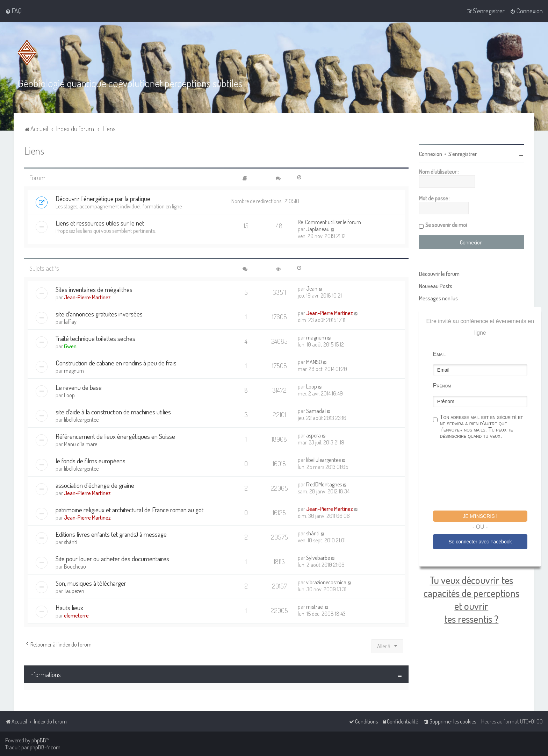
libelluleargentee (81, 419)
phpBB (39, 740)
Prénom (442, 385)
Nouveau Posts (436, 286)
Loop (69, 394)
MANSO (314, 361)
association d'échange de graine (95, 484)
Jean (312, 288)
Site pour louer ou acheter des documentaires (112, 558)
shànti (71, 541)
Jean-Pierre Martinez (87, 297)
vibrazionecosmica (326, 582)
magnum (316, 337)
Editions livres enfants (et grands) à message (111, 533)
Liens (34, 150)
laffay (70, 321)
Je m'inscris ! (480, 516)
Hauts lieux (69, 607)
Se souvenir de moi (446, 224)
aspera (313, 435)
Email (439, 354)
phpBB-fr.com (45, 747)
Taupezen (74, 590)
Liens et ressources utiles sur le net (100, 223)
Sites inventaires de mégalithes (94, 289)
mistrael (315, 606)
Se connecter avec (480, 541)
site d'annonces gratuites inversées (99, 313)
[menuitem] (13, 11)
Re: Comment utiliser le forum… (331, 222)
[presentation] (486, 476)
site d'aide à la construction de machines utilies (113, 411)
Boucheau (75, 566)
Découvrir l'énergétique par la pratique (103, 198)
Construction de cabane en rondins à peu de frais (116, 362)
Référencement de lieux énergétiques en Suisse (115, 436)
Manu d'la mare (81, 443)
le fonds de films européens (91, 460)
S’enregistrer (463, 154)
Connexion (431, 154)
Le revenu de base (79, 387)
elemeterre (76, 615)
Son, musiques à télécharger (91, 582)
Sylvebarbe (318, 557)
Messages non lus (438, 298)
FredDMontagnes (324, 484)
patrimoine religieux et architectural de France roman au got (129, 509)
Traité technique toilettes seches (95, 338)
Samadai (316, 410)
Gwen (70, 345)
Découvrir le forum (439, 273)
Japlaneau (318, 229)
